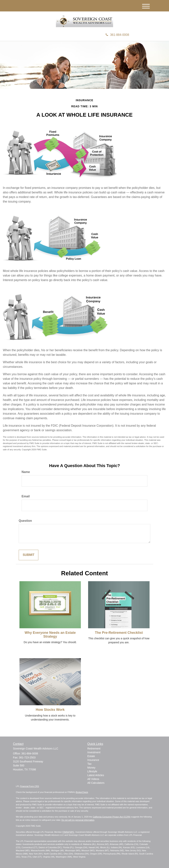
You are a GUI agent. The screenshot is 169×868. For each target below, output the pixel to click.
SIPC (72, 832)
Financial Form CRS (29, 786)
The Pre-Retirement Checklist (119, 633)
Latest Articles (96, 775)
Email (26, 496)
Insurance (93, 760)
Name (26, 472)
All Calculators (96, 783)
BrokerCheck (82, 792)
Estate (91, 756)
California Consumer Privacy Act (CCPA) (112, 817)
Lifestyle (92, 771)
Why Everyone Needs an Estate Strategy (50, 635)
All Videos (93, 779)
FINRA (66, 832)
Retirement (94, 749)
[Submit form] (29, 555)
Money (91, 768)
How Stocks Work (50, 710)
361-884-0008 (117, 35)
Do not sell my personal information (78, 820)
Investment (94, 752)
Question (25, 521)
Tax (89, 764)
